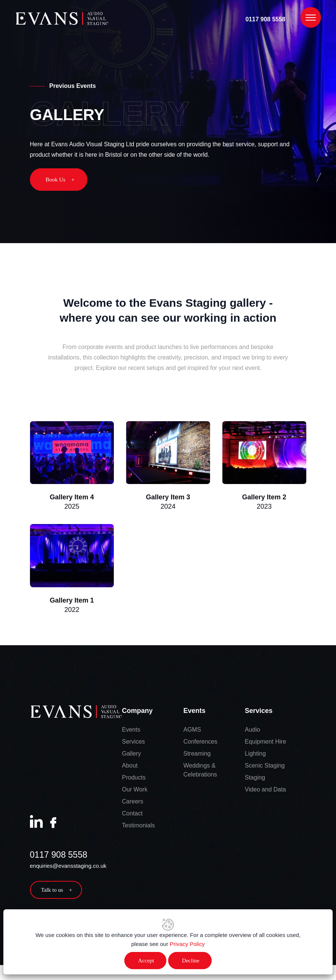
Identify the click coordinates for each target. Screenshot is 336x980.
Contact (132, 814)
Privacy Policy (187, 944)
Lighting (255, 755)
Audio (253, 731)
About (130, 767)
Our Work (135, 791)
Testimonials (139, 826)
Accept (146, 961)
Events (131, 731)
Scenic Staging (265, 767)
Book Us (60, 180)
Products (134, 779)
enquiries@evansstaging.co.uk (68, 867)
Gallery (132, 755)
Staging (255, 779)
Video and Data (266, 791)
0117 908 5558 (265, 19)
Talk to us (57, 891)
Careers (133, 803)
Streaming (197, 755)
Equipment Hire (266, 743)
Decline (191, 961)
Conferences (201, 743)
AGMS (192, 731)
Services (134, 743)
